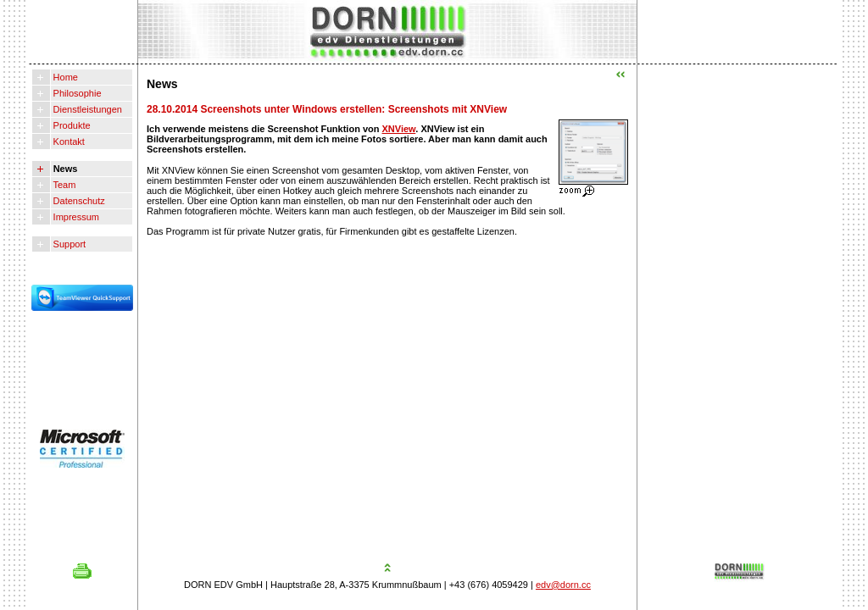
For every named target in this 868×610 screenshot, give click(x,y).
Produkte (71, 125)
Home (64, 77)
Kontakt (68, 141)
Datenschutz (78, 201)
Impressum (75, 217)
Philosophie (76, 93)
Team (64, 185)
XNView (399, 129)
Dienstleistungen (86, 109)
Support (69, 244)
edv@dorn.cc (563, 585)
